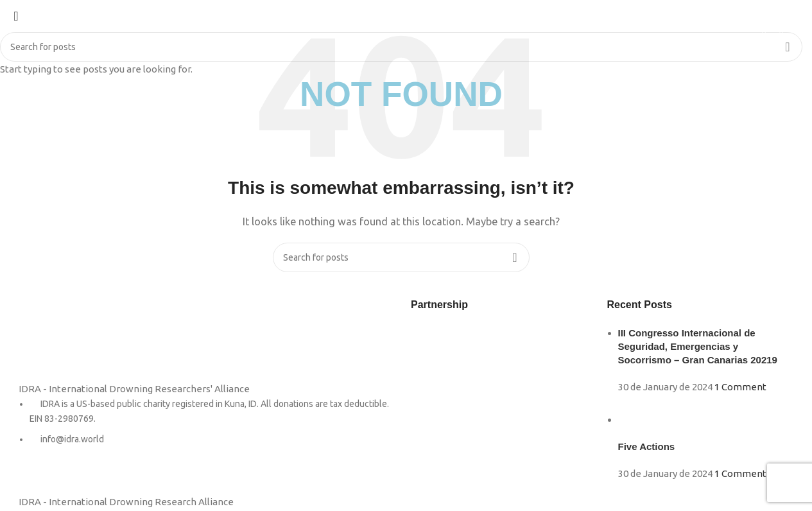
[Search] (782, 29)
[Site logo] (39, 28)
